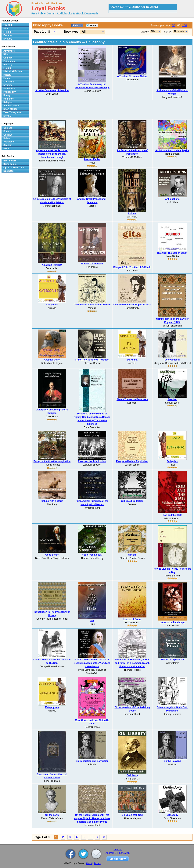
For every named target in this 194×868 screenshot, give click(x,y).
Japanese (9, 142)
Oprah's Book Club (14, 168)
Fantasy (8, 35)
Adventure (9, 51)
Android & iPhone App (118, 853)
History (7, 75)
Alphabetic (179, 31)
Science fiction (11, 106)
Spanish (8, 145)
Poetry (7, 95)
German (8, 135)
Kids (6, 28)
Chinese (8, 128)
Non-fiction (9, 89)
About (89, 863)
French (7, 131)
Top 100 (8, 25)
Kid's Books (10, 164)
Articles (118, 849)
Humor (7, 78)
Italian (7, 138)
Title (153, 31)
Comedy (8, 58)
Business (8, 171)
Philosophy (10, 92)
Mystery (8, 39)
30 (174, 25)
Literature (9, 82)
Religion (8, 102)
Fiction (7, 32)
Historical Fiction (13, 71)
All (84, 32)
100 (185, 25)
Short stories (10, 109)
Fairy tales (9, 61)
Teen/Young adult (13, 112)
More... (7, 116)
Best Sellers (10, 161)
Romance (9, 99)
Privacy (97, 863)
